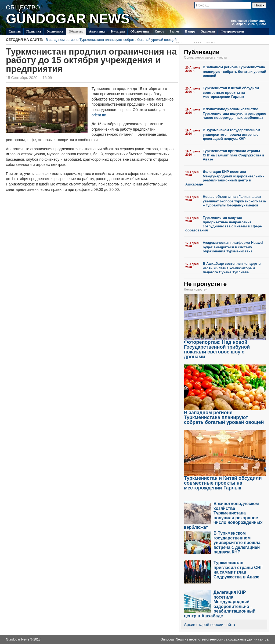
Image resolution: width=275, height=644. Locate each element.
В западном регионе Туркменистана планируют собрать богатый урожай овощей (130, 40)
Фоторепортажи (232, 31)
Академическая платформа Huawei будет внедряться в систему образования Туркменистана (233, 247)
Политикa (34, 31)
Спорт (160, 31)
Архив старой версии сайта (209, 625)
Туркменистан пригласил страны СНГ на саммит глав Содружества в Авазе (234, 155)
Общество (76, 31)
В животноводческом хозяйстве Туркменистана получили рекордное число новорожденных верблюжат (234, 113)
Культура (118, 31)
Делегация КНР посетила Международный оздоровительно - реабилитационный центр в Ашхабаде (225, 178)
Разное (175, 31)
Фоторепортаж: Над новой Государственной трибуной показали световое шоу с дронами (225, 347)
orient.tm (99, 115)
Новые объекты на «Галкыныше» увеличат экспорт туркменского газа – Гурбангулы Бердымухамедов (234, 201)
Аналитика (97, 31)
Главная (15, 31)
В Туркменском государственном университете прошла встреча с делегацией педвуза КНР (231, 134)
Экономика (55, 31)
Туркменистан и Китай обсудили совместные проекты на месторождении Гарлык (231, 92)
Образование (140, 31)
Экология (208, 31)
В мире (190, 31)
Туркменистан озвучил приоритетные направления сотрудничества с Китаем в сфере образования (224, 224)
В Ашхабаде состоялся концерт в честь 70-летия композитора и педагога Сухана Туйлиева (232, 268)
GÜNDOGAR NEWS (68, 19)
